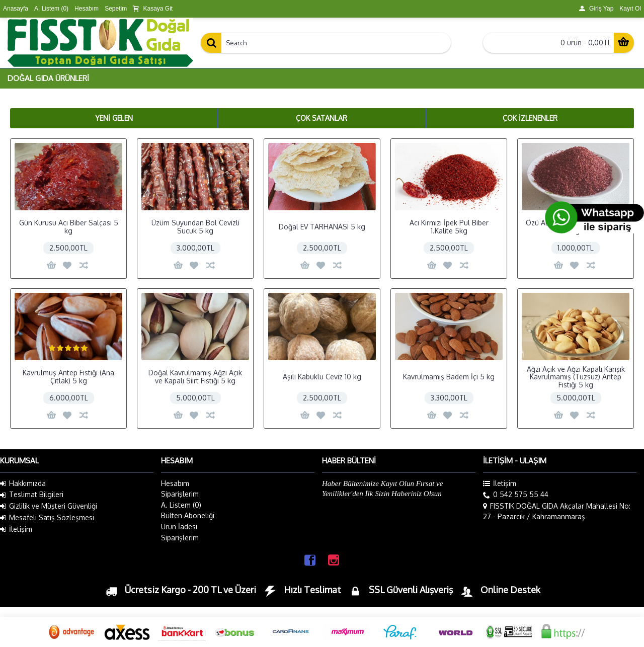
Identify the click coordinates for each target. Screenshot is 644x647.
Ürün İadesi (179, 527)
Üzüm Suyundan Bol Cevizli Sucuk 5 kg (195, 226)
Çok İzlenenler (530, 118)
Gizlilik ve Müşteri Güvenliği (49, 506)
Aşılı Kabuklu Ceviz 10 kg (322, 377)
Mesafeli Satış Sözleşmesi (47, 518)
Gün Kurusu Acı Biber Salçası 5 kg (69, 226)
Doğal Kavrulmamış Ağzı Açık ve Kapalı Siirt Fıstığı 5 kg (195, 376)
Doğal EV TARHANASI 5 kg (322, 227)
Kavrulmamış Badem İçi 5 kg (449, 377)
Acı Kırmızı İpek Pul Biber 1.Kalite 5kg (449, 226)
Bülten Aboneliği (188, 515)
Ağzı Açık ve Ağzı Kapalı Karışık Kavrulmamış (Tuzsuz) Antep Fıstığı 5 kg (576, 377)
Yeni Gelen (114, 118)
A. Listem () (181, 505)
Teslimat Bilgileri (32, 495)
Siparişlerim (180, 494)
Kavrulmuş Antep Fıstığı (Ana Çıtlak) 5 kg (68, 376)
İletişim (16, 529)
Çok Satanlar (321, 118)
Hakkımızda (23, 483)
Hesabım (175, 483)
